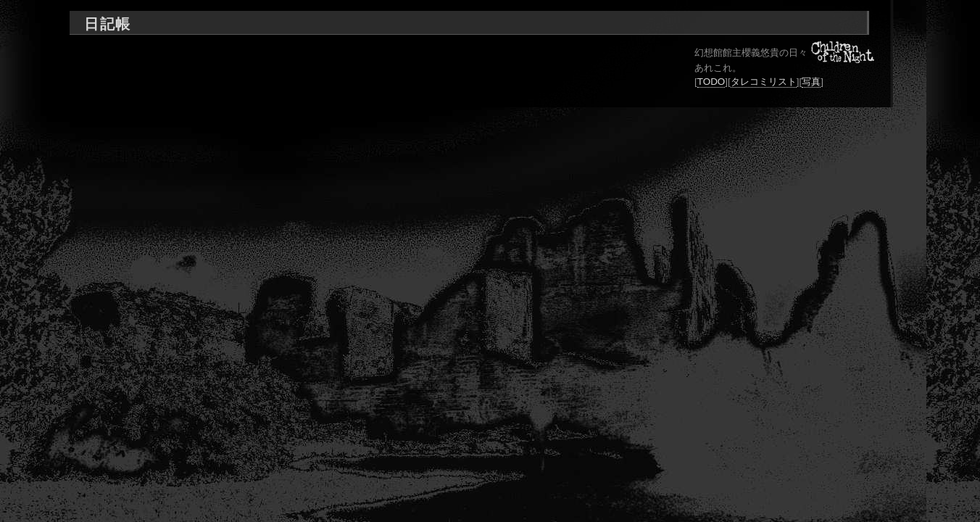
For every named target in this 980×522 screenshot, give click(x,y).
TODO (711, 82)
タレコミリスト (764, 82)
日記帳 (107, 24)
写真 (811, 82)
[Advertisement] (362, 44)
